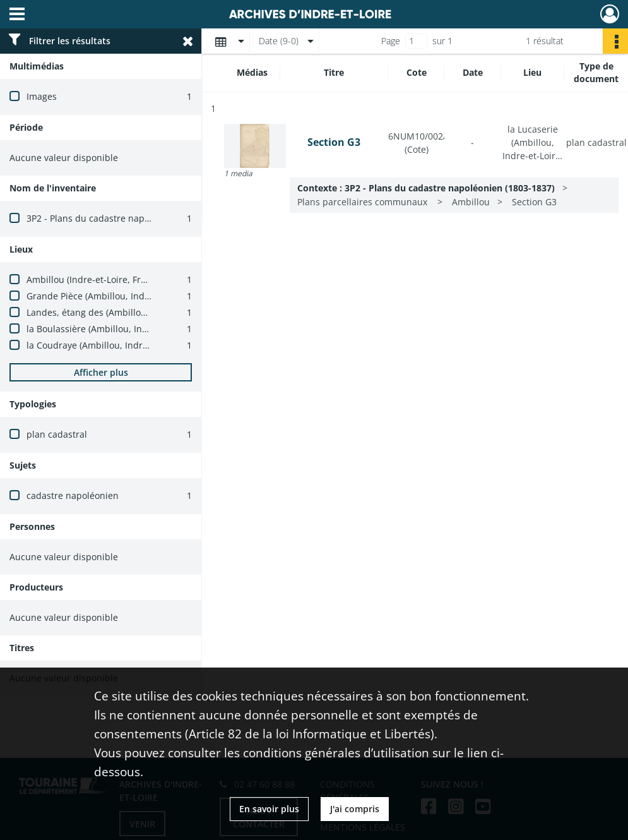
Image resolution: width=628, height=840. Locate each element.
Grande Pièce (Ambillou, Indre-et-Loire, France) (126, 296)
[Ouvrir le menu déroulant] (17, 15)
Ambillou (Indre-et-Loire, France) (95, 279)
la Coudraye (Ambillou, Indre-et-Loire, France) (123, 345)
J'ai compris (355, 809)
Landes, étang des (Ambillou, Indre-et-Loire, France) (136, 312)
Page (391, 41)
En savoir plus (269, 809)
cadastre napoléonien (73, 495)
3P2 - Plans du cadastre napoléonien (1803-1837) (129, 218)
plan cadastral (57, 434)
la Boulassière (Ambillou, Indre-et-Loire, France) (127, 329)
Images (42, 96)
